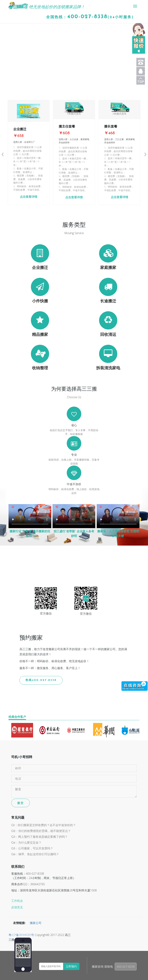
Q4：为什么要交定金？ (26, 843)
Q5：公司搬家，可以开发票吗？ (32, 849)
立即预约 (71, 966)
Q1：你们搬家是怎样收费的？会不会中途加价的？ (44, 825)
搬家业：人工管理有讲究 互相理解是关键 (118, 534)
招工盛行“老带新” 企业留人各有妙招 (74, 534)
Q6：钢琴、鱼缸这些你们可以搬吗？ (35, 854)
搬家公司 (36, 923)
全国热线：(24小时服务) (90, 17)
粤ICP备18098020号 (21, 935)
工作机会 (17, 901)
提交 (21, 803)
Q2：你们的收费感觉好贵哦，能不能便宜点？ (41, 831)
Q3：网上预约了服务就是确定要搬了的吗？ (39, 837)
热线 (41, 680)
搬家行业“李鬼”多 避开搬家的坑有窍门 (30, 534)
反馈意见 (17, 908)
